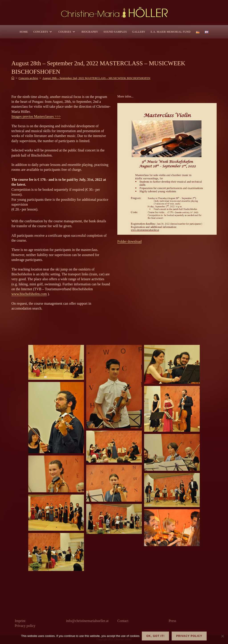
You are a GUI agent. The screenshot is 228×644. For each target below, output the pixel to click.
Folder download (129, 241)
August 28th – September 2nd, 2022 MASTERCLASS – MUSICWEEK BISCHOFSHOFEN (97, 78)
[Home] (13, 78)
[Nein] (222, 636)
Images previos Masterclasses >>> (36, 116)
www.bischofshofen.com (29, 294)
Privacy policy (25, 626)
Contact (123, 621)
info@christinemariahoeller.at (87, 621)
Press (172, 621)
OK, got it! (155, 636)
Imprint (20, 621)
